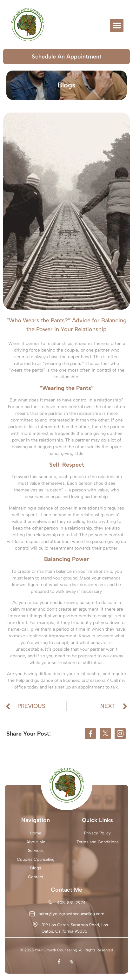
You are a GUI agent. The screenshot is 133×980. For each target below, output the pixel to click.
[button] (117, 25)
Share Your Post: (29, 734)
